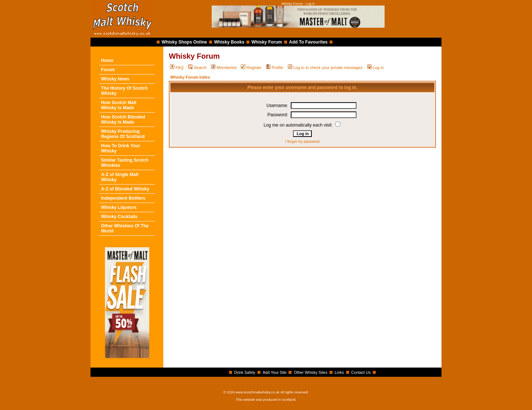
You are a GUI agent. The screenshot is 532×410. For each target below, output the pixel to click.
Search (197, 68)
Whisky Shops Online (185, 42)
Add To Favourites (308, 42)
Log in (376, 68)
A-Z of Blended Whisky (125, 189)
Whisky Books (229, 42)
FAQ (177, 68)
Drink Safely (245, 372)
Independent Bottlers (123, 198)
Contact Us (361, 372)
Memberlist (224, 68)
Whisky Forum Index (190, 77)
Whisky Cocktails (120, 217)
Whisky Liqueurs (119, 207)
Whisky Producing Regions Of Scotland (123, 134)
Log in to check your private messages (325, 68)
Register (251, 68)
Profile (274, 68)
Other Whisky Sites (311, 372)
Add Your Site (275, 372)
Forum (108, 70)
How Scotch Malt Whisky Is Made (119, 105)
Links (339, 372)
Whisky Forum (267, 42)
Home (107, 61)
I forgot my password (302, 142)
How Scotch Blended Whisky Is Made (123, 120)
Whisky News (115, 79)
